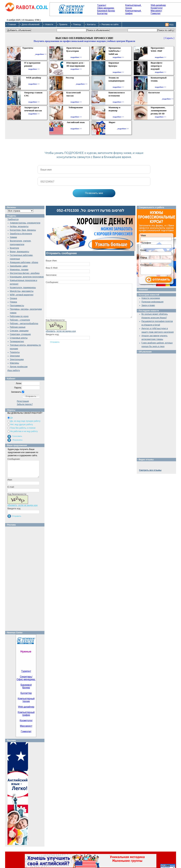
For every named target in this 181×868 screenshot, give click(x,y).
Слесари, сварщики (19, 331)
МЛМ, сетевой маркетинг (22, 295)
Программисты (17, 306)
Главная (12, 24)
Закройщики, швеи (19, 266)
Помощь (77, 24)
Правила (63, 24)
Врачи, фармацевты (20, 252)
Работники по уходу (19, 316)
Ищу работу (14, 370)
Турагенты (15, 352)
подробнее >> (41, 54)
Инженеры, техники (19, 270)
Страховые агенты (19, 338)
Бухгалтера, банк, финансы (23, 230)
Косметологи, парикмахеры (23, 288)
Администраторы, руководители (25, 223)
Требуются (13, 219)
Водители (14, 248)
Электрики (15, 356)
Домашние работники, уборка (24, 262)
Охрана (14, 298)
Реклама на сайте (110, 24)
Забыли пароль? (25, 404)
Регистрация (23, 401)
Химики (14, 237)
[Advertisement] (26, 578)
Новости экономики (151, 298)
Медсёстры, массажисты (22, 291)
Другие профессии (19, 367)
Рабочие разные (18, 327)
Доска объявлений (31, 24)
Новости (49, 24)
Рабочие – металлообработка (24, 324)
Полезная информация (153, 302)
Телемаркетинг (17, 341)
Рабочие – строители (20, 320)
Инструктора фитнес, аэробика (25, 273)
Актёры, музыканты (19, 226)
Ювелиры (15, 363)
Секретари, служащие (20, 334)
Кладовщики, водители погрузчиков (27, 277)
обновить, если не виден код (61, 331)
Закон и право (148, 305)
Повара (14, 302)
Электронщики (17, 359)
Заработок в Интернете (21, 234)
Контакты (91, 24)
